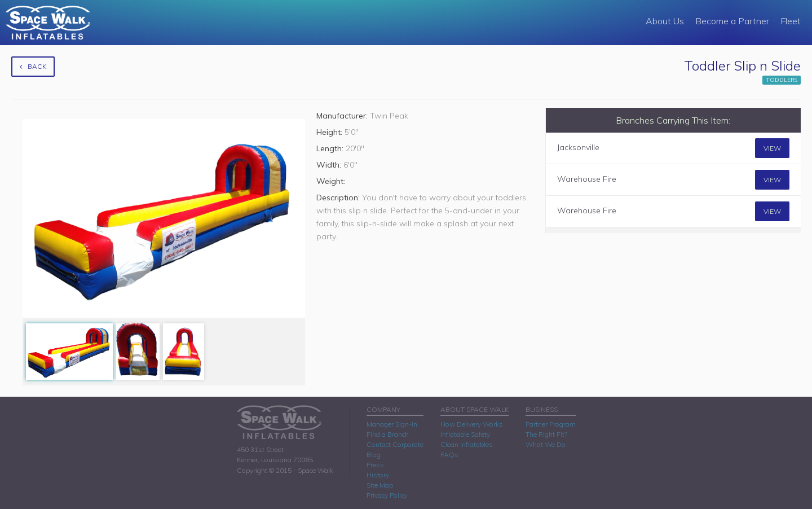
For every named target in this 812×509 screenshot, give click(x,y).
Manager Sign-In (392, 424)
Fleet (791, 21)
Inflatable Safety (465, 434)
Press (375, 465)
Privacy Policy (387, 495)
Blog (374, 455)
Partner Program (551, 424)
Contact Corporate (395, 444)
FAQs (449, 455)
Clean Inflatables (467, 444)
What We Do (546, 444)
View (772, 148)
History (378, 475)
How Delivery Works (472, 424)
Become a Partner (732, 21)
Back (33, 66)
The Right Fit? (546, 434)
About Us (665, 21)
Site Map (380, 485)
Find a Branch (388, 434)
